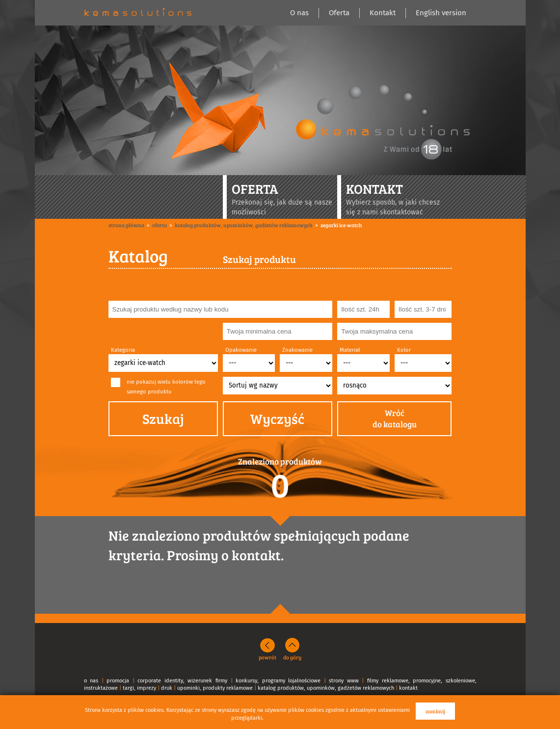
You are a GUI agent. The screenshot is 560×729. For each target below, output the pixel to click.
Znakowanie (297, 350)
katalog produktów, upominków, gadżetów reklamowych (326, 688)
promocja (118, 681)
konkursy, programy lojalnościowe (278, 681)
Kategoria (123, 350)
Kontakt (383, 13)
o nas (91, 681)
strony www (344, 681)
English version (441, 13)
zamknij (435, 711)
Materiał (350, 350)
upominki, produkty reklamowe (215, 688)
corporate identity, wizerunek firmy (182, 681)
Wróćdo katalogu (395, 419)
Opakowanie (241, 350)
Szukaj (163, 418)
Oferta (339, 13)
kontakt (408, 688)
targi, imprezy (139, 688)
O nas (299, 13)
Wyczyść (277, 418)
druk (167, 688)
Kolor (404, 350)
